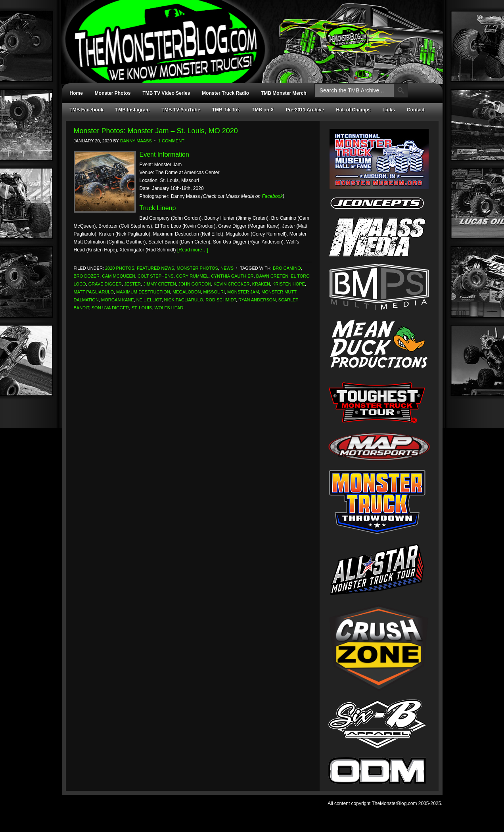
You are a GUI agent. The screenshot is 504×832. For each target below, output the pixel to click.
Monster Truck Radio (225, 93)
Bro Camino (287, 268)
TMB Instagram (133, 110)
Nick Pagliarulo (184, 300)
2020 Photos (120, 268)
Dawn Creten (272, 276)
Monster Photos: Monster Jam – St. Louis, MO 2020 (156, 131)
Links (389, 110)
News (227, 268)
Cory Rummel (192, 276)
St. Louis (142, 308)
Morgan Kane (118, 300)
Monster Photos (113, 93)
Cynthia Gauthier (232, 276)
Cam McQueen (119, 276)
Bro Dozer (87, 276)
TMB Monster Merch (284, 93)
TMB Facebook (87, 110)
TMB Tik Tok (226, 110)
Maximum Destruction (143, 292)
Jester (132, 284)
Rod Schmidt (221, 300)
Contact (416, 110)
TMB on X (263, 110)
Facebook (272, 196)
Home (76, 93)
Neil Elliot (149, 300)
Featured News (156, 268)
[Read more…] (193, 250)
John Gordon (195, 284)
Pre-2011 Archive (305, 110)
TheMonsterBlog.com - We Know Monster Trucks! (248, 35)
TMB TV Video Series (167, 93)
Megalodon (187, 292)
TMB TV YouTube (181, 110)
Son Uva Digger (110, 308)
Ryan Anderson (257, 300)
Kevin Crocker (231, 284)
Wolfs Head (169, 308)
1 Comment (171, 141)
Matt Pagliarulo (94, 292)
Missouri (214, 292)
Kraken (261, 284)
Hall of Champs (353, 110)
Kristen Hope (289, 284)
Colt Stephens (156, 276)
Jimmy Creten (159, 284)
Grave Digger (105, 284)
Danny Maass (136, 141)
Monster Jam (243, 292)
